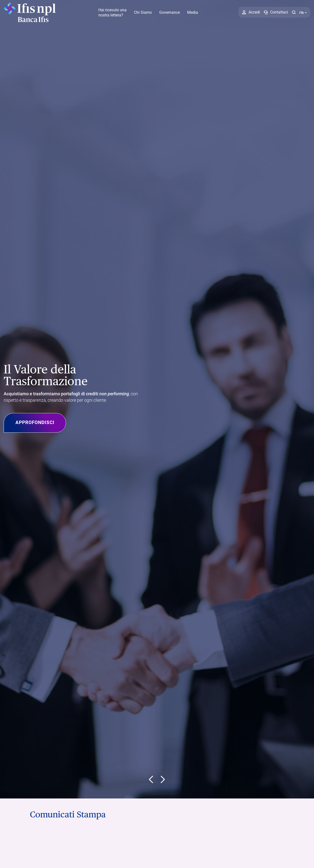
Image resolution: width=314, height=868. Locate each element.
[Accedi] (251, 12)
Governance (170, 12)
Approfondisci (40, 423)
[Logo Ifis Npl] (31, 12)
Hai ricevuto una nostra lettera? (112, 13)
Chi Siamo (143, 12)
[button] (294, 12)
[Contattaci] (276, 12)
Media (193, 12)
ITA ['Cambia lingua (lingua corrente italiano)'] (303, 13)
